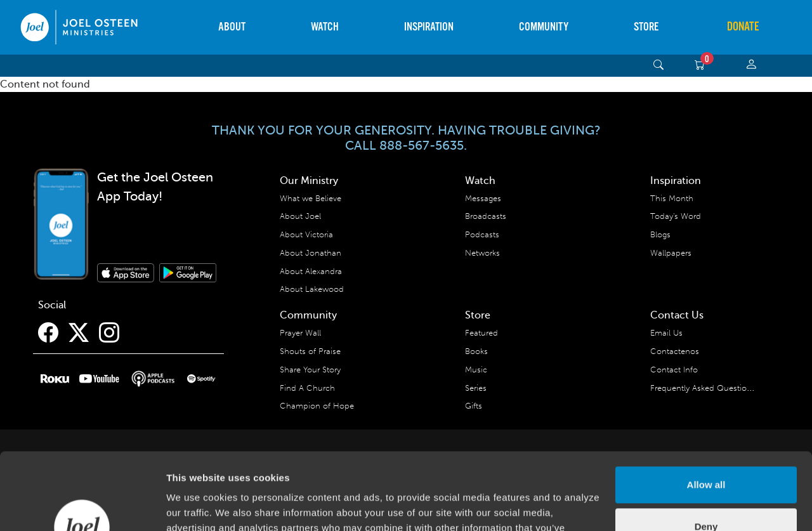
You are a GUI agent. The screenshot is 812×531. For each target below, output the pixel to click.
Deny (706, 454)
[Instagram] (109, 333)
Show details (196, 506)
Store (646, 27)
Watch (325, 27)
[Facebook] (48, 333)
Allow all (706, 413)
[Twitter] (79, 333)
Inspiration (429, 27)
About (232, 27)
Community (544, 27)
